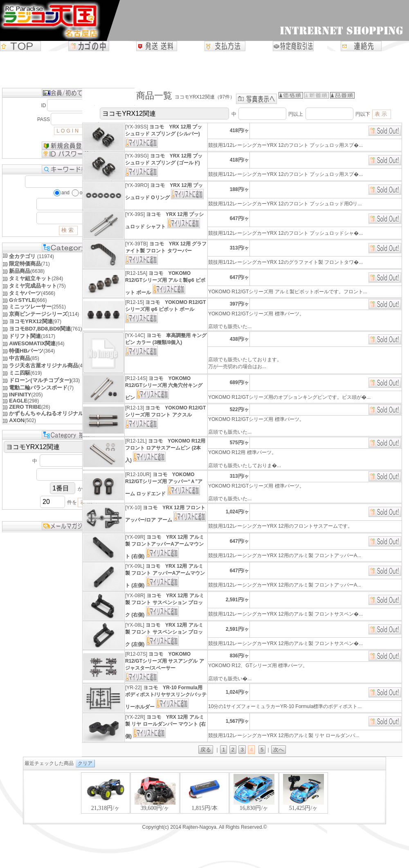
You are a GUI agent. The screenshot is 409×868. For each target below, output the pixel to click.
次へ (279, 750)
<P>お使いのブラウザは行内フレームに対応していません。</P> (204, 797)
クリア (85, 763)
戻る (206, 750)
